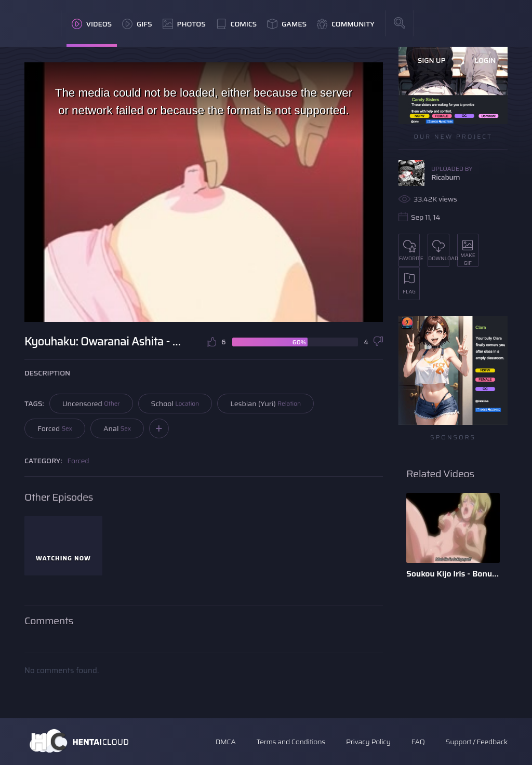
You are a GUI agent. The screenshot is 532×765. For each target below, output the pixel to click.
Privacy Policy (368, 742)
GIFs (137, 24)
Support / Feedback (477, 742)
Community (346, 24)
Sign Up (432, 60)
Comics (236, 24)
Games (287, 24)
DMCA (226, 742)
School (175, 404)
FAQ (418, 742)
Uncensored (91, 404)
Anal (117, 428)
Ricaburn (445, 177)
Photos (184, 24)
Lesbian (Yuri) (265, 404)
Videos (92, 24)
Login (485, 60)
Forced (55, 428)
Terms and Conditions (290, 742)
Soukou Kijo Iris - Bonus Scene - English (453, 574)
